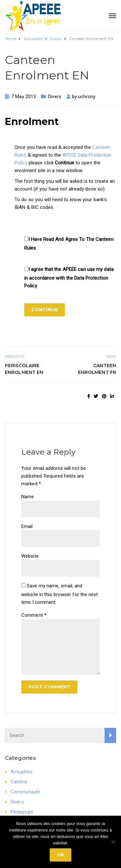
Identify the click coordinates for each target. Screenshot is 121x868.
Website (30, 556)
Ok (60, 855)
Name (28, 497)
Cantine (19, 782)
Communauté (25, 792)
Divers (55, 97)
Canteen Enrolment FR (97, 369)
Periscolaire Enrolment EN (24, 369)
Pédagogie (22, 812)
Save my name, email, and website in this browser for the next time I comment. (60, 594)
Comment (34, 615)
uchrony (87, 97)
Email (27, 526)
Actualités (21, 772)
